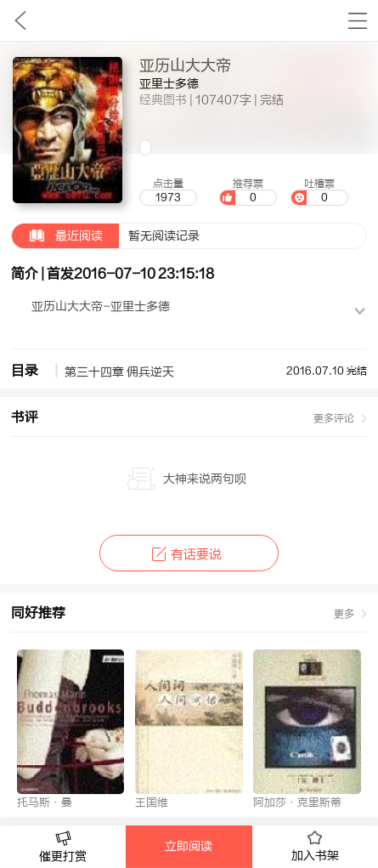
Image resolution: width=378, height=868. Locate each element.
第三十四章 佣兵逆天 (119, 372)
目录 (25, 371)
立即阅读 (189, 847)
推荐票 (248, 191)
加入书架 (315, 847)
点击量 (168, 191)
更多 (344, 614)
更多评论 (334, 418)
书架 (357, 20)
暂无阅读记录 (106, 236)
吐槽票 (319, 191)
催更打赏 (63, 847)
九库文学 (20, 20)
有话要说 (189, 555)
